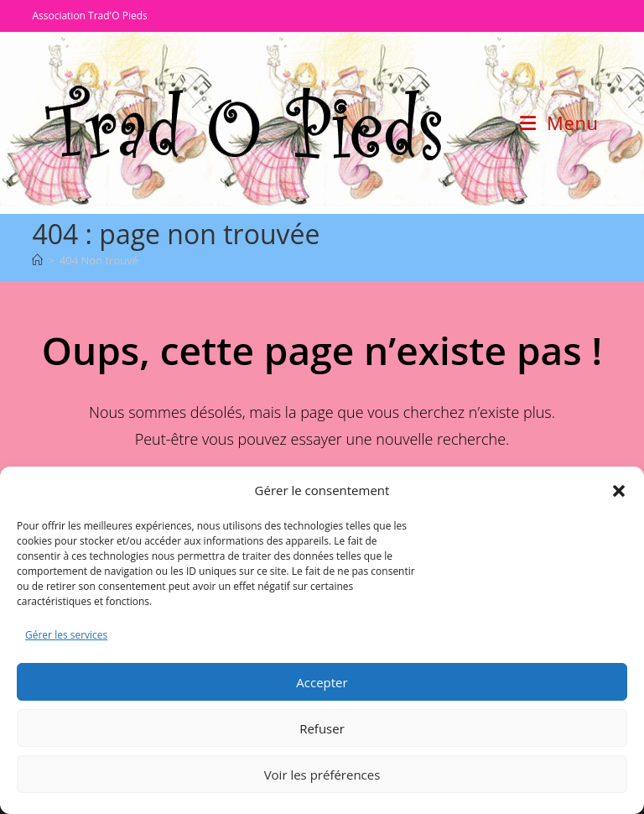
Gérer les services (66, 635)
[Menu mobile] (559, 123)
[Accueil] (37, 260)
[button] (619, 491)
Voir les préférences (322, 775)
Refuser (322, 728)
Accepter (322, 682)
